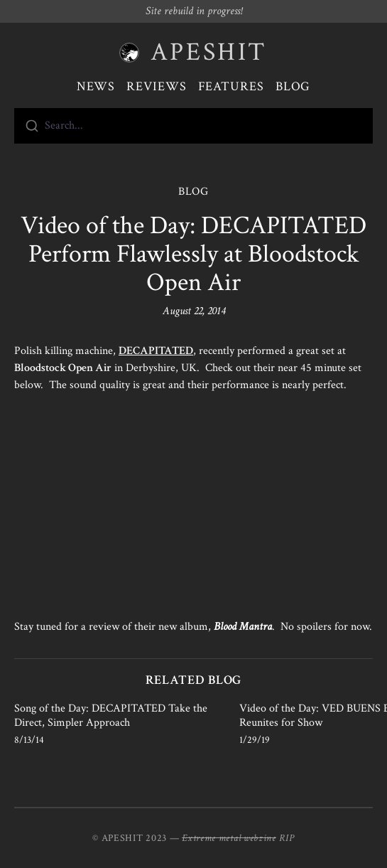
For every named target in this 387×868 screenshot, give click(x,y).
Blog (293, 86)
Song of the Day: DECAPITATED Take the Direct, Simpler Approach (111, 716)
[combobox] (193, 126)
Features (231, 86)
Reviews (156, 86)
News (96, 86)
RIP (287, 838)
